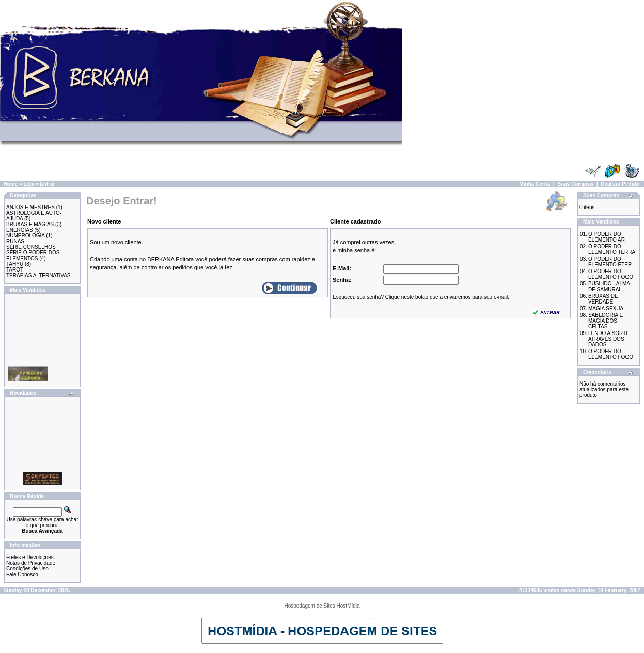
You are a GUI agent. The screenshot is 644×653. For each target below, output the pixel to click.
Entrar (47, 184)
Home (11, 184)
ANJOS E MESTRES (30, 207)
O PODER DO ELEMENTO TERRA (612, 249)
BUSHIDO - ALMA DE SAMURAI (609, 286)
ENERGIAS (20, 230)
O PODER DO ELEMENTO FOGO (611, 274)
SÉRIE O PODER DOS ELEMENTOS (33, 256)
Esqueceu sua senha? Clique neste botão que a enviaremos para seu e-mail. (421, 297)
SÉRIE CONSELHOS (31, 247)
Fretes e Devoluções (30, 557)
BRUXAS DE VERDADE (603, 299)
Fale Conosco (22, 574)
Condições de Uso (27, 569)
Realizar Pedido (620, 184)
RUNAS (15, 241)
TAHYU (15, 264)
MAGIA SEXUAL (607, 308)
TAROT (15, 270)
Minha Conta (535, 184)
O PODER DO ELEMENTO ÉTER (610, 262)
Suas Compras (575, 184)
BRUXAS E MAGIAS (30, 224)
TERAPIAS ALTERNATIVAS (38, 275)
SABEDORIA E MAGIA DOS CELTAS (606, 321)
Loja (29, 184)
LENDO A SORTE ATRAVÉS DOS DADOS (609, 339)
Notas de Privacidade (31, 563)
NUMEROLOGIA (25, 236)
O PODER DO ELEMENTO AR (607, 237)
